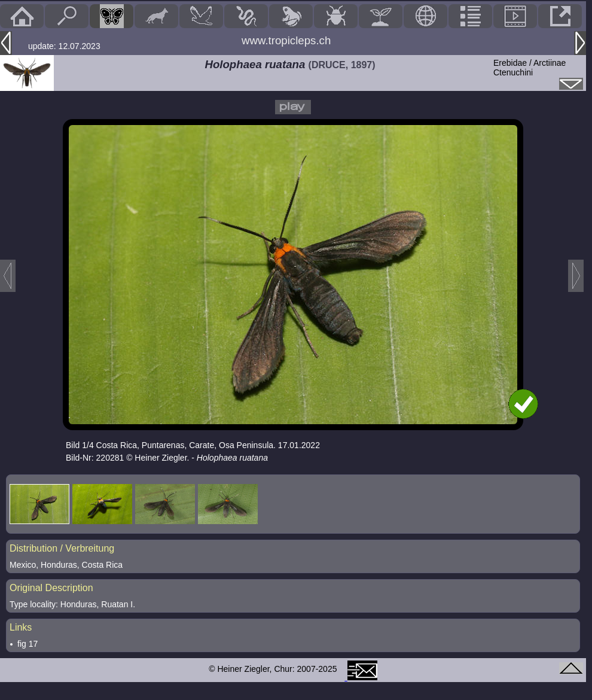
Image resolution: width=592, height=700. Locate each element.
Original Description (51, 588)
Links (21, 627)
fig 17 (28, 644)
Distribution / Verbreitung (62, 548)
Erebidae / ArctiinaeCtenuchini (530, 68)
